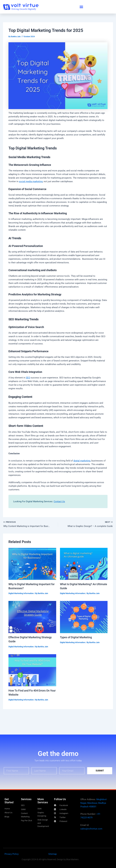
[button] (81, 7)
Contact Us (59, 501)
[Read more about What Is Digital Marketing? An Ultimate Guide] (84, 564)
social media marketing (31, 181)
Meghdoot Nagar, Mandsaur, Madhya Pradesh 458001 (93, 803)
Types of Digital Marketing (76, 638)
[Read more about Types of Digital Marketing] (84, 617)
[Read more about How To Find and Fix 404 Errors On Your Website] (32, 670)
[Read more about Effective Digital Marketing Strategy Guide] (32, 617)
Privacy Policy (12, 854)
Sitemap (52, 854)
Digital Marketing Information (21, 594)
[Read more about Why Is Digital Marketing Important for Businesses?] (32, 564)
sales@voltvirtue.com (91, 829)
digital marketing (82, 461)
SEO (28, 378)
